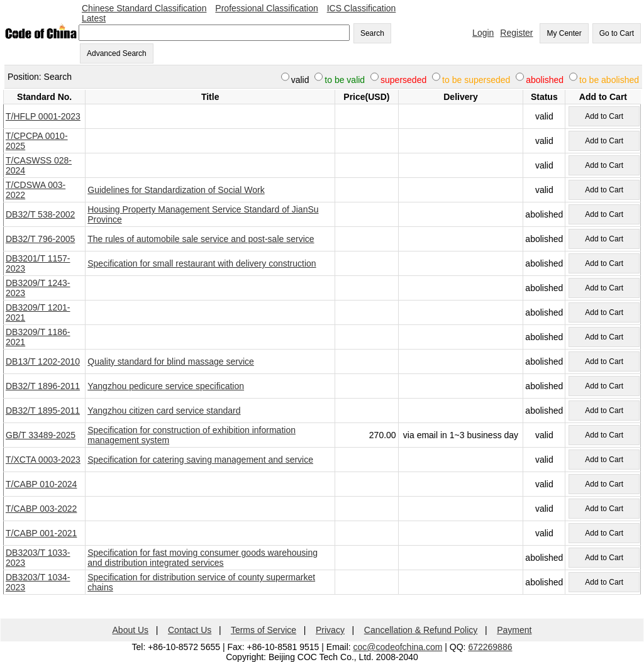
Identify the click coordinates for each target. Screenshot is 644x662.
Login (483, 33)
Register (516, 33)
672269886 (490, 647)
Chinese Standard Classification (144, 8)
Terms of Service (264, 630)
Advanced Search (117, 53)
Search (372, 33)
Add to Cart (604, 116)
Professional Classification (266, 8)
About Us (131, 630)
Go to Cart (617, 33)
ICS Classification (362, 8)
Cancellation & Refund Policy (421, 630)
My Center (564, 33)
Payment (514, 630)
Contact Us (190, 630)
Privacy (330, 630)
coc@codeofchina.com (398, 647)
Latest (94, 18)
